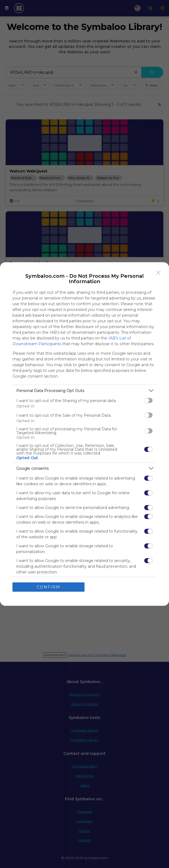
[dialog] (84, 434)
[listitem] (84, 390)
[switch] (148, 400)
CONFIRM (48, 587)
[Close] (158, 273)
